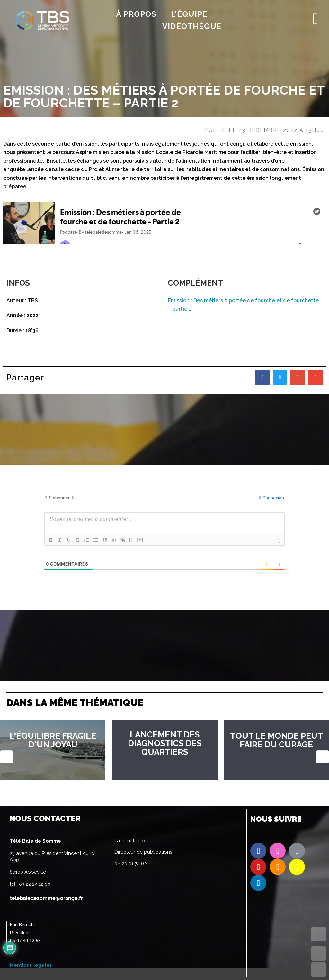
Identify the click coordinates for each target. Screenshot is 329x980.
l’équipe (189, 14)
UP (319, 953)
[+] (140, 540)
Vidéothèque (192, 26)
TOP (319, 934)
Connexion (272, 498)
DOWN (319, 970)
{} (131, 540)
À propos (136, 14)
